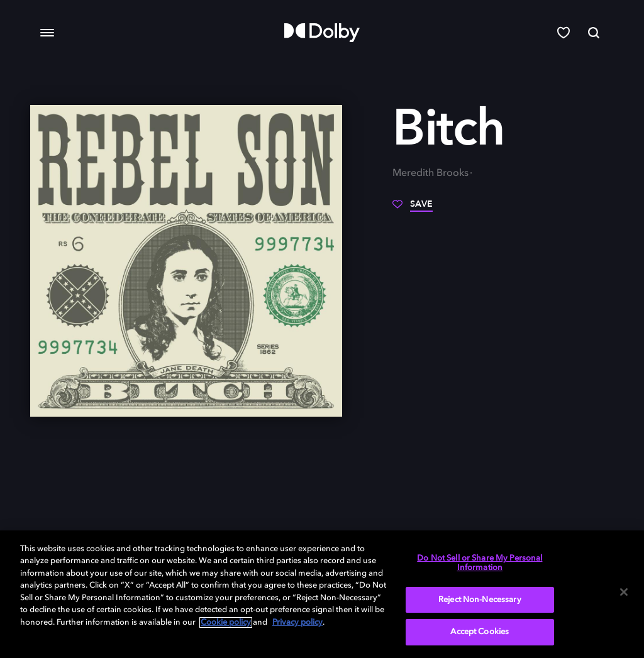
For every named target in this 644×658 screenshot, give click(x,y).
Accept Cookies (480, 632)
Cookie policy (226, 622)
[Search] (594, 33)
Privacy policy (297, 622)
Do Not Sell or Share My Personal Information (480, 563)
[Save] (413, 209)
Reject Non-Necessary (480, 600)
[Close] (624, 592)
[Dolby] (322, 33)
